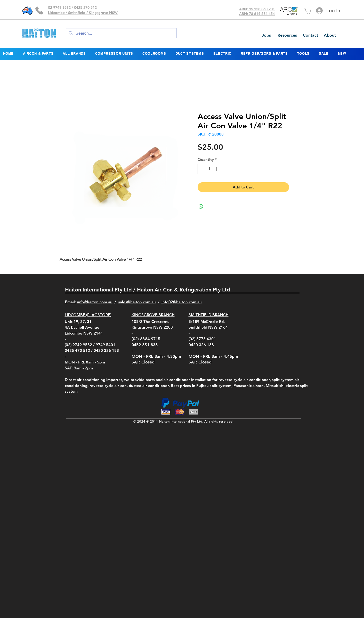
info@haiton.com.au (95, 302)
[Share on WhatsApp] (201, 207)
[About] (330, 35)
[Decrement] (202, 169)
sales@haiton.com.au (137, 302)
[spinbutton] (209, 169)
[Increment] (217, 169)
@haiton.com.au (187, 302)
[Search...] (120, 33)
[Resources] (287, 35)
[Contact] (310, 35)
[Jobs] (266, 35)
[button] (308, 10)
